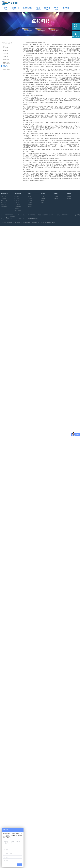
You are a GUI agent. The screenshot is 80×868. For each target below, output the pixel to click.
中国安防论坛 (10, 223)
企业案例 (69, 196)
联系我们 (43, 200)
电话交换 (5, 53)
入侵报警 (4, 198)
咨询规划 (30, 196)
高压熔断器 (34, 223)
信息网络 (5, 50)
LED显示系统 (6, 69)
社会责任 (43, 202)
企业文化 (43, 198)
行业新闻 (56, 196)
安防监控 (4, 196)
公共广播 (5, 57)
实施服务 (30, 198)
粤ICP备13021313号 (33, 219)
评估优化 (30, 202)
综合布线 (5, 47)
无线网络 (6, 66)
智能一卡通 (4, 200)
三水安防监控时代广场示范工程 (23, 223)
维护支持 (30, 200)
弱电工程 (4, 204)
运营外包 (30, 204)
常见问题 (56, 198)
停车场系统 (4, 206)
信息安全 (30, 206)
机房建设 (4, 202)
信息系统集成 (7, 63)
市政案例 (69, 198)
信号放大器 (6, 60)
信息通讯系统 (7, 43)
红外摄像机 (41, 223)
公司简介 (43, 196)
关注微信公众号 (11, 217)
